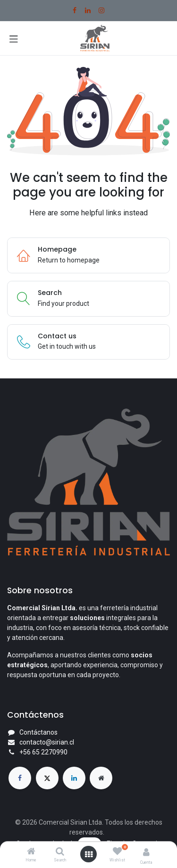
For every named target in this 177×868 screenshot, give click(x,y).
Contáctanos (38, 732)
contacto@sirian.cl (47, 742)
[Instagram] (101, 10)
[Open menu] (89, 854)
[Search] (60, 852)
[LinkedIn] (88, 10)
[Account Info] (146, 852)
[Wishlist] (117, 852)
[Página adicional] (101, 778)
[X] (47, 778)
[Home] (31, 852)
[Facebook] (75, 10)
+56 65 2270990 (43, 752)
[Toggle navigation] (14, 38)
